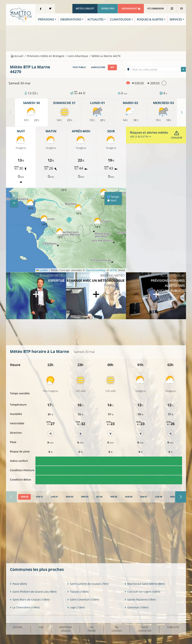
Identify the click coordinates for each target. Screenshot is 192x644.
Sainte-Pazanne (140, 599)
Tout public (79, 67)
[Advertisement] (96, 38)
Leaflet (42, 270)
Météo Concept (85, 9)
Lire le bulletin (140, 137)
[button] (104, 194)
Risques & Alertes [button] (150, 19)
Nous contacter (144, 629)
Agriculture (98, 67)
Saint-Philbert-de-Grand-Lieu (33, 592)
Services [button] (176, 19)
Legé (76, 607)
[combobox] (158, 69)
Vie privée (92, 629)
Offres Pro (108, 9)
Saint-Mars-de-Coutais (30, 599)
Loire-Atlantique (78, 56)
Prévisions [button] (46, 19)
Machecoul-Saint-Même (145, 584)
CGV (41, 627)
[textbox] (158, 70)
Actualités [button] (95, 19)
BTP (112, 67)
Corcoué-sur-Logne (142, 592)
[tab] (24, 497)
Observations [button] (71, 19)
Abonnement (131, 9)
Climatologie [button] (120, 19)
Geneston (136, 607)
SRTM (113, 270)
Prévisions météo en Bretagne (46, 56)
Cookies (117, 629)
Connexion (156, 9)
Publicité (173, 627)
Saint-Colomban (83, 599)
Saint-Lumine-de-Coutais (88, 584)
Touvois (78, 592)
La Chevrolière (25, 607)
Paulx (18, 584)
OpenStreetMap (96, 270)
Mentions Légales (66, 629)
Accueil (17, 56)
